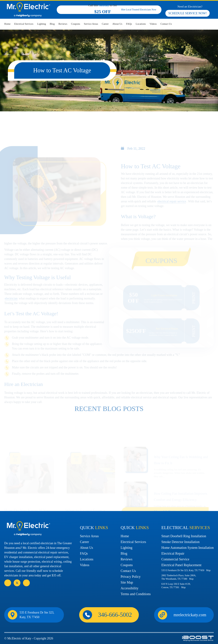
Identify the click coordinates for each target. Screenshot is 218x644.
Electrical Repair (173, 553)
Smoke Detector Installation (180, 542)
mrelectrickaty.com (190, 615)
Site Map (127, 582)
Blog (52, 24)
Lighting (42, 24)
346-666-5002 (193, 25)
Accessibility (129, 588)
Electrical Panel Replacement (181, 565)
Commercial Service (175, 559)
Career (105, 24)
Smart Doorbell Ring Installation (184, 536)
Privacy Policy (131, 577)
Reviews (63, 24)
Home (7, 24)
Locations (141, 24)
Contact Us (166, 24)
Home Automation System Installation (187, 548)
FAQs (129, 24)
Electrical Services (24, 24)
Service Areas (91, 24)
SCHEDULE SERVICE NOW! (188, 13)
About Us (117, 24)
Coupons (76, 24)
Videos (153, 24)
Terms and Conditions (136, 594)
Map (208, 570)
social (17, 583)
